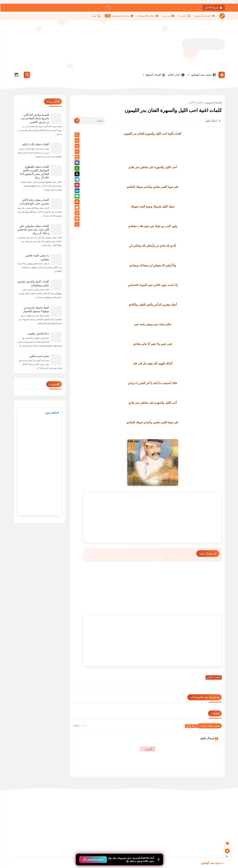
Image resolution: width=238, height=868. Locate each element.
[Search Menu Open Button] (26, 75)
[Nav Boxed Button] (222, 16)
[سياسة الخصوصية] (119, 16)
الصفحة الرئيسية (213, 103)
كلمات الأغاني (195, 103)
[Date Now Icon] (16, 75)
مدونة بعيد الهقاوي (203, 75)
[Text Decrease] (77, 152)
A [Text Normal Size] (77, 146)
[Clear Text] (76, 121)
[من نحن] (168, 16)
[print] (77, 219)
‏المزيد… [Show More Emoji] (147, 749)
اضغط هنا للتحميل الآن (93, 860)
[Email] (77, 208)
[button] (77, 163)
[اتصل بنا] (184, 16)
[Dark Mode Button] (227, 856)
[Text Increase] (77, 141)
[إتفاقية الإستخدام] (148, 16)
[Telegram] (77, 180)
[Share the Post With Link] (77, 157)
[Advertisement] (72, 44)
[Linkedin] (77, 191)
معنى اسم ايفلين (39, 356)
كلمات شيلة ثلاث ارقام (35, 144)
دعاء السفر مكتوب (38, 333)
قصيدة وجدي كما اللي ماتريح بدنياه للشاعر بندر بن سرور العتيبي (34, 118)
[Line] (77, 197)
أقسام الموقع (155, 75)
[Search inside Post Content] (77, 135)
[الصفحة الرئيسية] (204, 16)
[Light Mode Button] (227, 851)
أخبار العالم (176, 75)
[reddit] (77, 202)
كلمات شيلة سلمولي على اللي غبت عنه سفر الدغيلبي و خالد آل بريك (33, 230)
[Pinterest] (77, 186)
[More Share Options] (77, 224)
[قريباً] (96, 16)
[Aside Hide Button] (227, 843)
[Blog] (77, 214)
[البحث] (89, 121)
